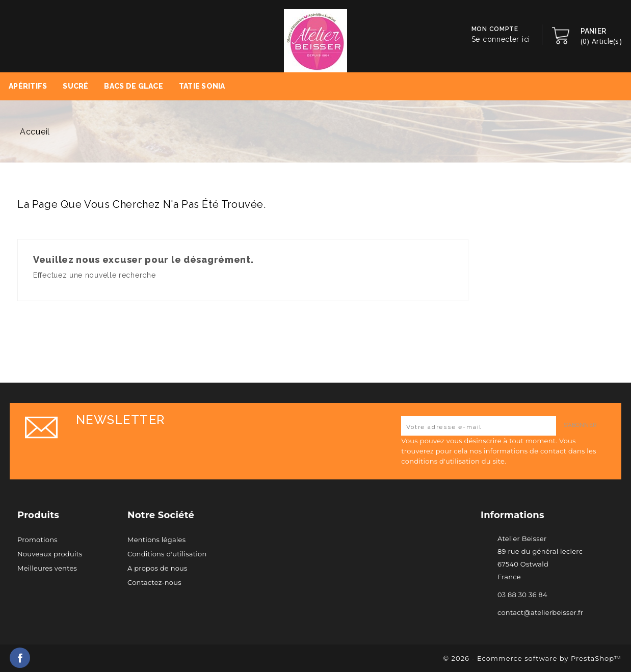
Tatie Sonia (202, 86)
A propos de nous (157, 568)
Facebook (20, 658)
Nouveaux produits (50, 554)
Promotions (37, 540)
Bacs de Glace (134, 86)
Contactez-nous (154, 582)
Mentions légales (156, 540)
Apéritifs (28, 86)
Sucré (75, 86)
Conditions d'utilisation (167, 554)
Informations (512, 515)
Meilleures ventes (47, 568)
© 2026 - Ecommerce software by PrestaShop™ (532, 658)
